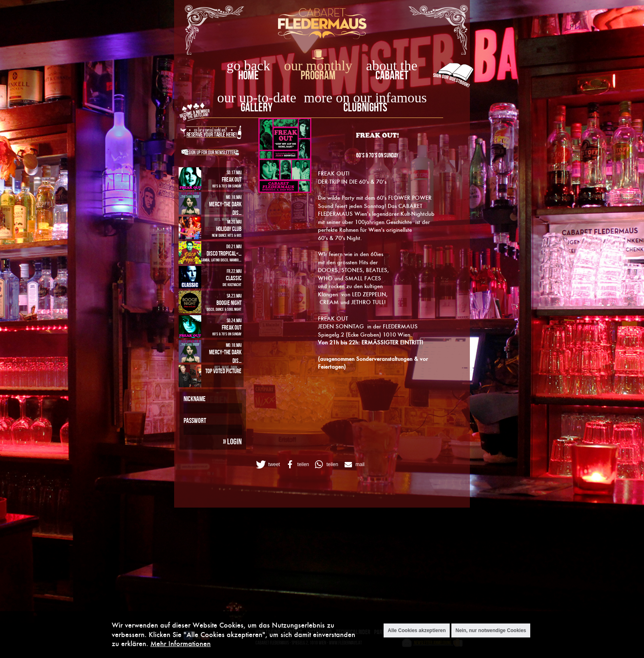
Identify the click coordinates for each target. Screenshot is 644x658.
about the (392, 66)
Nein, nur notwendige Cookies (491, 630)
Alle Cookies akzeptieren (417, 630)
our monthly (318, 66)
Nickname (194, 399)
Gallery (256, 107)
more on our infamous (365, 98)
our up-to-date (257, 98)
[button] (267, 464)
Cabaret (392, 75)
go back (248, 66)
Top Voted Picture (223, 371)
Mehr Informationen (181, 643)
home (248, 75)
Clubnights (365, 107)
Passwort (195, 420)
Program (318, 75)
